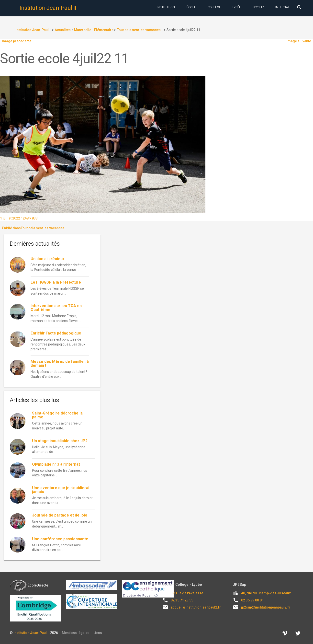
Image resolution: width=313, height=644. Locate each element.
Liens (98, 633)
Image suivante (299, 41)
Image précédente (17, 41)
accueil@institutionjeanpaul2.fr (196, 607)
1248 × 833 (29, 218)
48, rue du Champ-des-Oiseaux (266, 593)
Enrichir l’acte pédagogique (56, 333)
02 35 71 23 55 (182, 600)
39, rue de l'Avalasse (187, 593)
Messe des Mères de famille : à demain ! (60, 363)
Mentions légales (76, 633)
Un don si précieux (48, 259)
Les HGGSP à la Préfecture (56, 282)
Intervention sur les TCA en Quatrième (56, 308)
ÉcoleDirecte (29, 585)
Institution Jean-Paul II (31, 633)
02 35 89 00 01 (252, 600)
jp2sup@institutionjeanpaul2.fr (266, 607)
